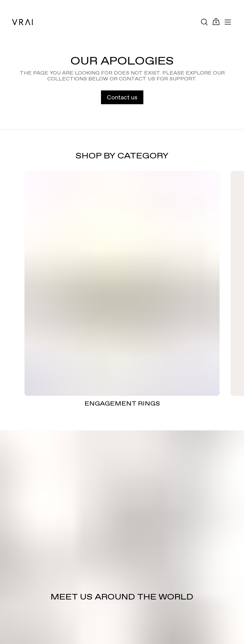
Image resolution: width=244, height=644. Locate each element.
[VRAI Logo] (22, 22)
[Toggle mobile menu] (228, 22)
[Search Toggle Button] (204, 22)
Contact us (122, 97)
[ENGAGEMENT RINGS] (122, 283)
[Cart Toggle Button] (216, 22)
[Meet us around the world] (122, 537)
